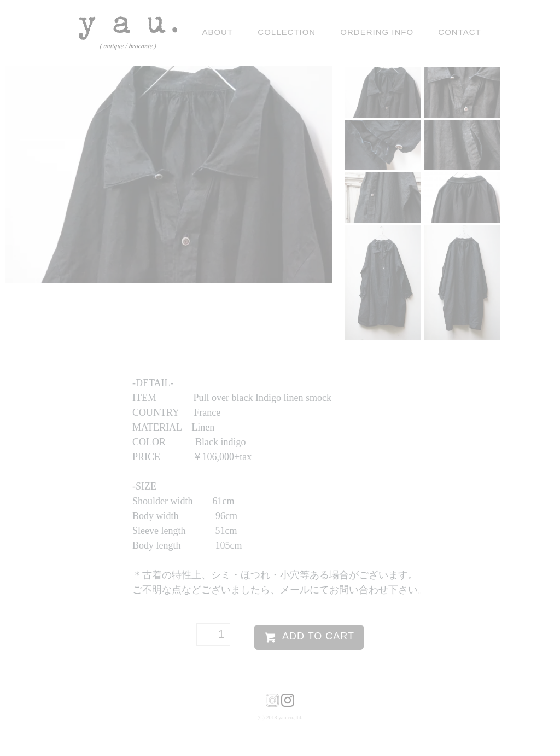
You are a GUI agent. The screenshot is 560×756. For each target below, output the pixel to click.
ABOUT (217, 32)
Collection (287, 32)
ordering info (377, 32)
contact (459, 32)
